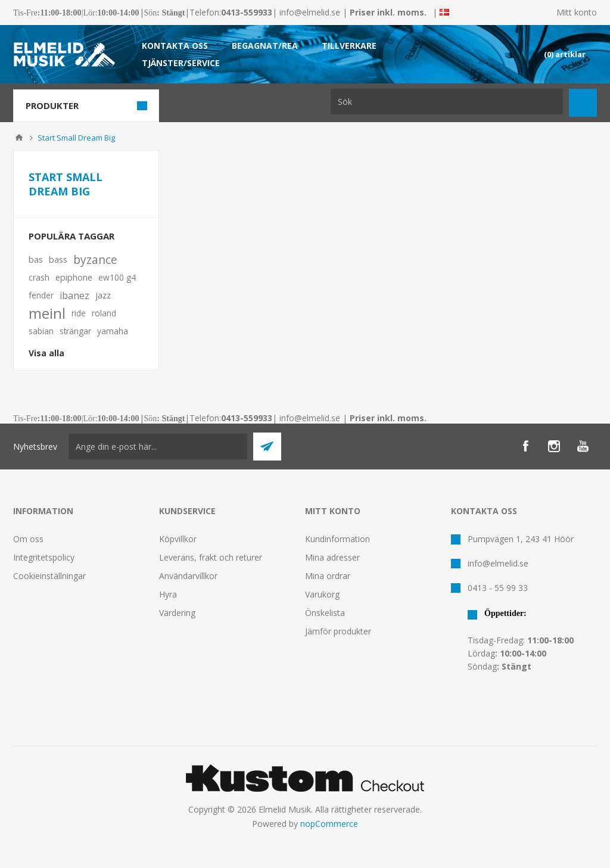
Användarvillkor (188, 576)
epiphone (74, 277)
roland (104, 313)
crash (39, 277)
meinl (47, 313)
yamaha (113, 331)
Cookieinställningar (49, 576)
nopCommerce (329, 824)
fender (41, 295)
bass (58, 259)
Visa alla (46, 353)
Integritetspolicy (44, 557)
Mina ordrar (328, 576)
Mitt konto (577, 12)
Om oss (28, 539)
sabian (41, 331)
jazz (103, 295)
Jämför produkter (338, 631)
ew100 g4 (117, 277)
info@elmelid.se (310, 12)
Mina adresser (332, 557)
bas (36, 259)
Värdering (177, 613)
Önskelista (325, 613)
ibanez (74, 295)
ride (79, 313)
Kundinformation (337, 539)
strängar (75, 331)
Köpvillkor (178, 539)
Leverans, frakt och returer (211, 557)
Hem (19, 138)
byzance (95, 259)
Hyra (168, 594)
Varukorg (322, 594)
